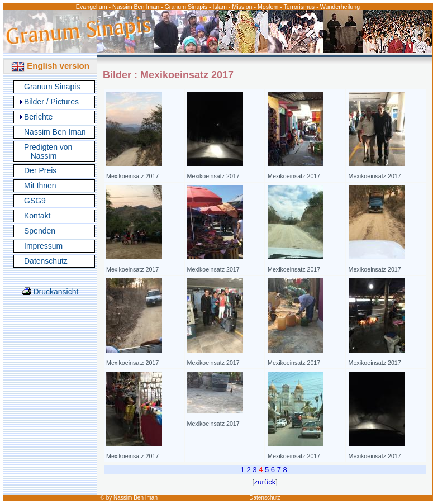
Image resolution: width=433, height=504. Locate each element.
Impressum (43, 246)
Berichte (38, 117)
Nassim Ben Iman (55, 132)
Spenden (40, 231)
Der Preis (40, 170)
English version (50, 66)
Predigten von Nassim (48, 151)
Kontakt (37, 216)
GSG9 (35, 201)
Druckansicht (51, 292)
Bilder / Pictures (51, 102)
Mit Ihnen (40, 186)
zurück (265, 482)
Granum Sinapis (52, 87)
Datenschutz (46, 261)
